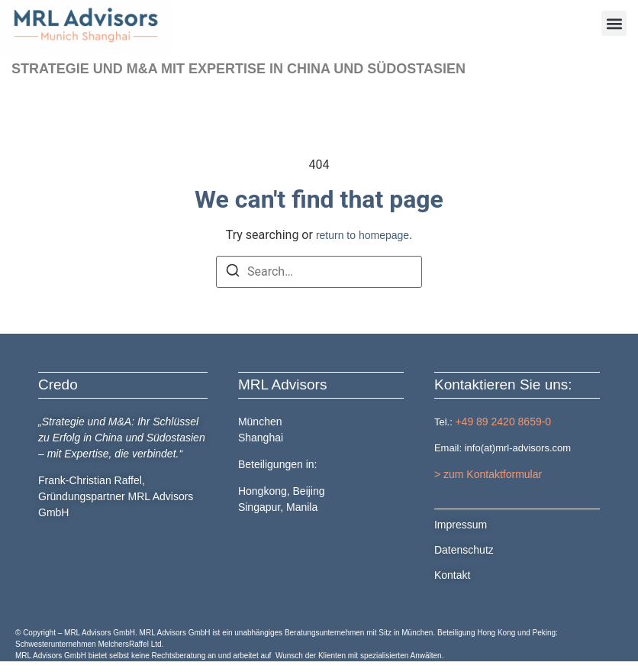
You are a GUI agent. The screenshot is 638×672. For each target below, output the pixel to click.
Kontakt (452, 575)
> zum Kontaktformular (488, 474)
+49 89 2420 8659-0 (503, 421)
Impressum (461, 525)
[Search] (233, 273)
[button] (614, 23)
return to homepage (362, 235)
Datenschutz (464, 550)
